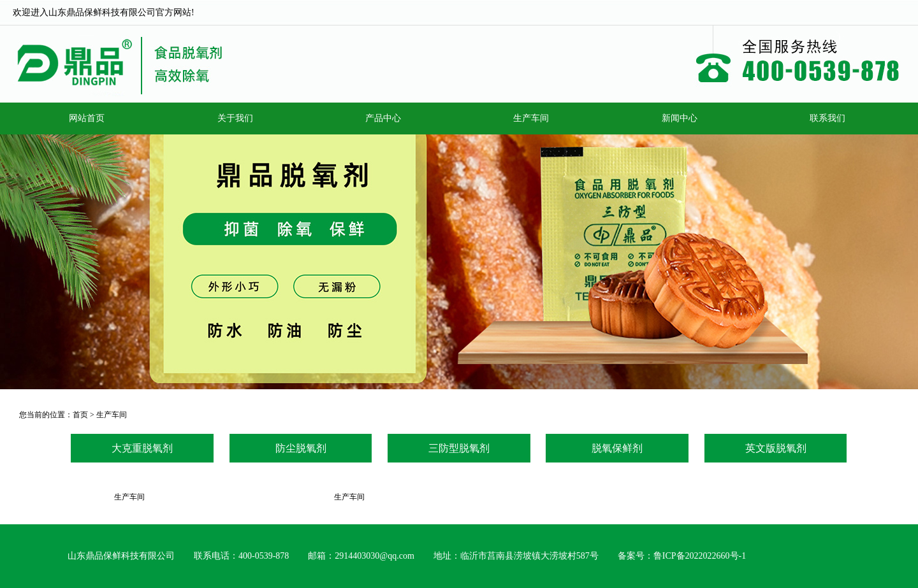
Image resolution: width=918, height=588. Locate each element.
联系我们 (827, 118)
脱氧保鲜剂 (617, 448)
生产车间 (531, 118)
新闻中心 (680, 118)
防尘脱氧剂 (301, 448)
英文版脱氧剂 (776, 448)
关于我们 (235, 118)
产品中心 (383, 118)
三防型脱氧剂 (459, 448)
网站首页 (87, 118)
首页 (80, 415)
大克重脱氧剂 (142, 448)
